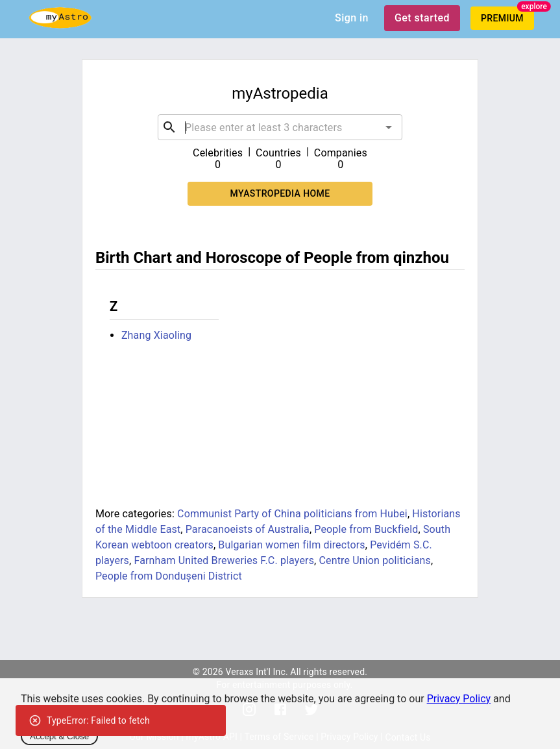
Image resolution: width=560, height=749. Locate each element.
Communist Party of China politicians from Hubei (292, 514)
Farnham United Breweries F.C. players (224, 560)
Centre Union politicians (374, 560)
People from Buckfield (366, 529)
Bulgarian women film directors (291, 545)
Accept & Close (59, 736)
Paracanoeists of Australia (248, 529)
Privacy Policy (459, 699)
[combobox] (280, 127)
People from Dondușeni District (169, 576)
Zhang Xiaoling (156, 335)
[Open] (389, 127)
